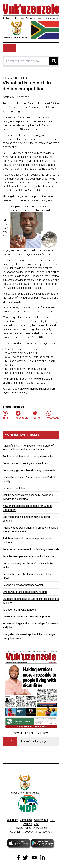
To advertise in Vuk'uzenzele (19, 610)
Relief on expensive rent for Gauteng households (31, 549)
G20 (36, 824)
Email (6, 415)
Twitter (36, 415)
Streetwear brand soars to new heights (25, 592)
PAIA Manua (40, 828)
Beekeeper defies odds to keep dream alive (28, 456)
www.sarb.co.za (43, 379)
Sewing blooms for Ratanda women (23, 585)
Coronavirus (41, 820)
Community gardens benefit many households (29, 470)
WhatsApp (53, 415)
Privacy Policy (23, 828)
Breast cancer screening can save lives (25, 463)
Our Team (13, 820)
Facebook (22, 415)
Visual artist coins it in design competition (27, 617)
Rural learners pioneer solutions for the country (30, 556)
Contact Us (26, 820)
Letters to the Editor (14, 488)
